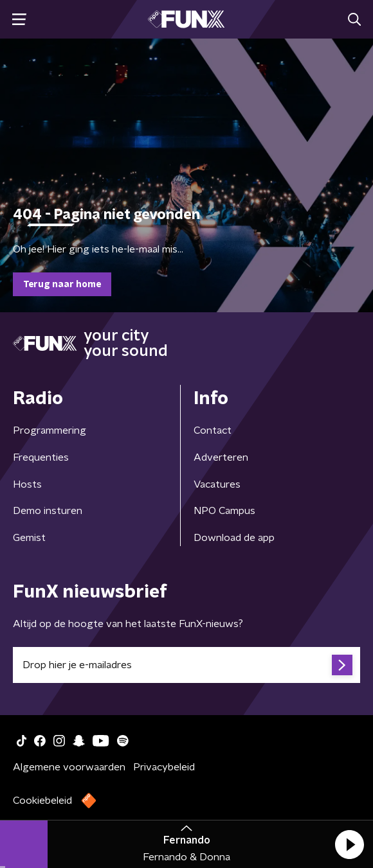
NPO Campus (224, 511)
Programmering (50, 430)
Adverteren (221, 457)
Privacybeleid (164, 767)
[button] (349, 844)
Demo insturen (48, 511)
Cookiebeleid (42, 801)
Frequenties (41, 457)
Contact (213, 430)
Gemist (29, 538)
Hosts (27, 484)
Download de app (234, 538)
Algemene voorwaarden (69, 767)
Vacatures (217, 484)
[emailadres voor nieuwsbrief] (186, 665)
